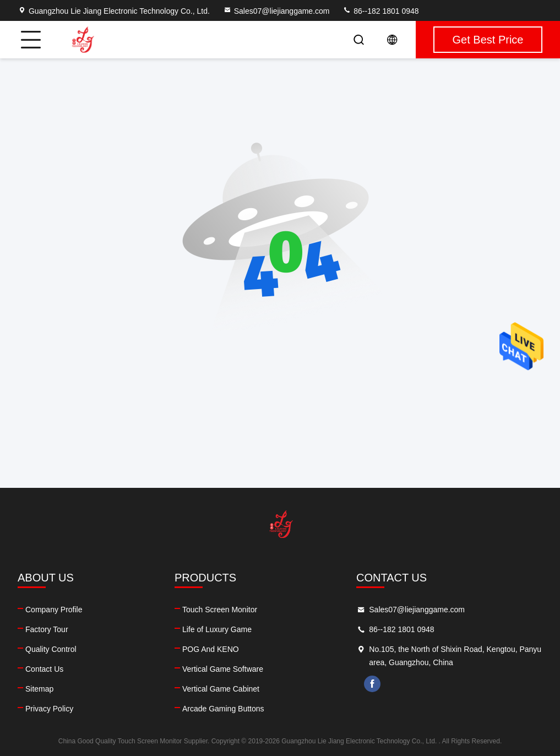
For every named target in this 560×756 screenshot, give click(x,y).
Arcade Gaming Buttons (223, 709)
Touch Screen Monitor (220, 610)
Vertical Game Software (223, 669)
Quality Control (51, 649)
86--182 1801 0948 (380, 11)
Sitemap (39, 689)
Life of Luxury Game (217, 629)
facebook (372, 684)
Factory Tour (47, 629)
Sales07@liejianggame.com (276, 11)
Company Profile (54, 610)
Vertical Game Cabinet (221, 689)
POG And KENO (211, 649)
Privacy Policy (49, 709)
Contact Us (44, 669)
